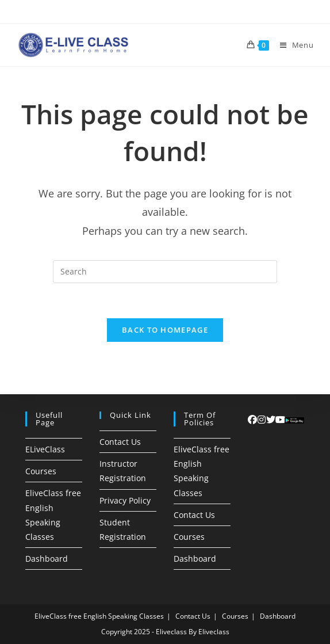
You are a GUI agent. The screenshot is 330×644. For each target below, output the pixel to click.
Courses (41, 471)
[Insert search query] (165, 272)
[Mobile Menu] (293, 45)
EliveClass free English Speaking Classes (99, 616)
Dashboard (47, 559)
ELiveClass (45, 449)
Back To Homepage (165, 330)
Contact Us (120, 442)
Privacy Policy (125, 500)
